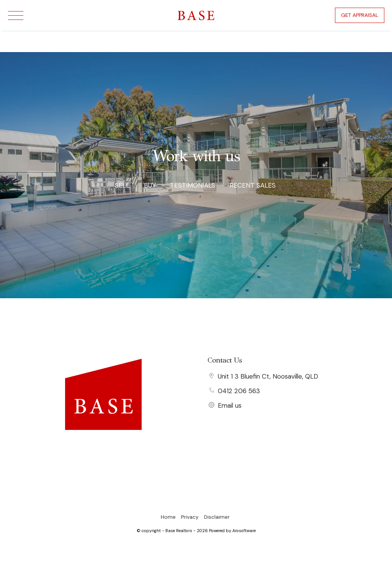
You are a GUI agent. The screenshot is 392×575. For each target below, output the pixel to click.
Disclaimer (217, 517)
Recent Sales (253, 185)
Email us (230, 405)
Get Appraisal (360, 15)
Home (168, 517)
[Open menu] (16, 16)
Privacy (190, 517)
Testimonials (193, 185)
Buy (150, 185)
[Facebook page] (103, 444)
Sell (122, 185)
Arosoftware (244, 531)
